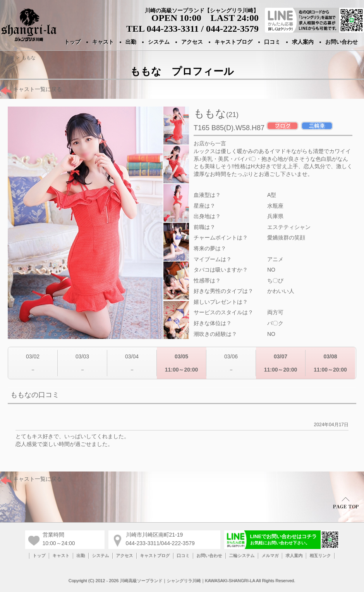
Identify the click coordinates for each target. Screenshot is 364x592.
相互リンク (320, 556)
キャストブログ (234, 42)
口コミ (272, 42)
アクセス (192, 42)
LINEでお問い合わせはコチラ (284, 539)
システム (159, 42)
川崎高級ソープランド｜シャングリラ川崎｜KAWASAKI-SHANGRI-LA (188, 581)
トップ (72, 42)
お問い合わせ (342, 42)
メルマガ (270, 556)
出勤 (131, 42)
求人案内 (303, 42)
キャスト (103, 42)
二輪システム (242, 556)
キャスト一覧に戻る (31, 89)
